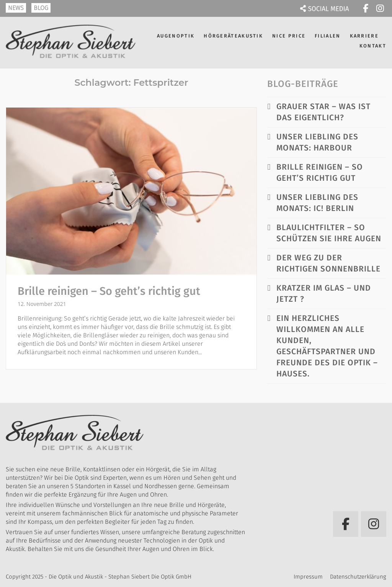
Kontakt (373, 46)
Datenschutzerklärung (358, 577)
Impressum (308, 577)
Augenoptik (176, 36)
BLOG (41, 8)
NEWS (16, 8)
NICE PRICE (289, 36)
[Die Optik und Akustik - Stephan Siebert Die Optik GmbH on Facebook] (366, 8)
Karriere (364, 36)
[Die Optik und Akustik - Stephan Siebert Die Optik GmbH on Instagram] (380, 8)
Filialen (327, 36)
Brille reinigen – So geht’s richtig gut (109, 291)
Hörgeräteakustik (233, 36)
